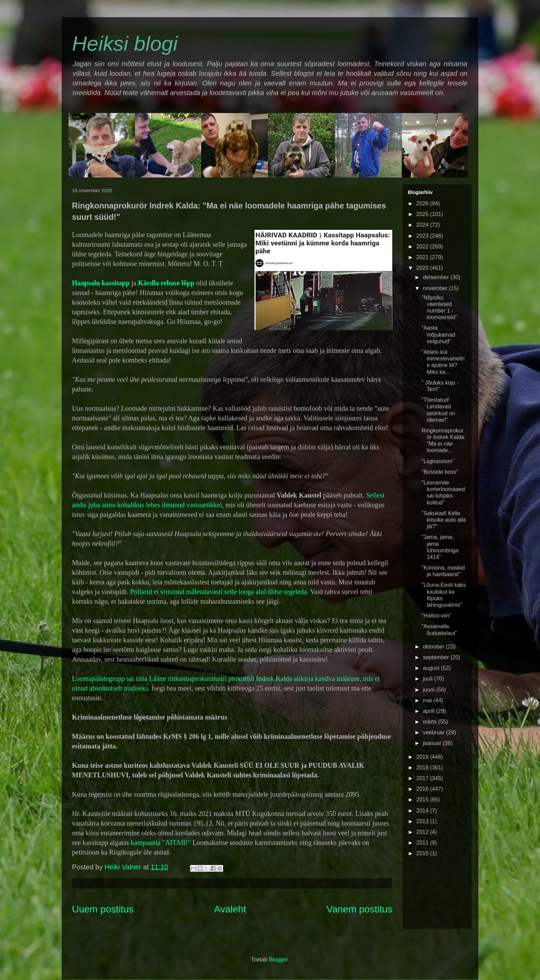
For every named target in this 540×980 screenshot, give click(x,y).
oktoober (434, 647)
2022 (423, 247)
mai (428, 700)
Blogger (278, 959)
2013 (423, 821)
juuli (429, 679)
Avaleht (230, 909)
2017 (423, 778)
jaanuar (433, 743)
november (436, 288)
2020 (423, 268)
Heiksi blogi (125, 44)
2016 (423, 789)
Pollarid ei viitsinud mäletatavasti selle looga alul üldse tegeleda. (219, 592)
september (437, 657)
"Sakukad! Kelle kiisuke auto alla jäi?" (444, 520)
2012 (423, 832)
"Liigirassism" (438, 461)
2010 (423, 853)
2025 (423, 214)
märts (430, 722)
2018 (423, 768)
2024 (423, 225)
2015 (423, 800)
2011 (423, 843)
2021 (423, 257)
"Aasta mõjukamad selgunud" (438, 334)
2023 (423, 236)
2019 (423, 757)
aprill (429, 711)
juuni (429, 690)
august (432, 668)
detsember (437, 277)
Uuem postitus (103, 909)
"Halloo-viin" (436, 616)
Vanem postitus (359, 909)
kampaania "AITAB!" (162, 843)
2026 (423, 203)
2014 (423, 811)
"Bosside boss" (440, 472)
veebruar (435, 732)
